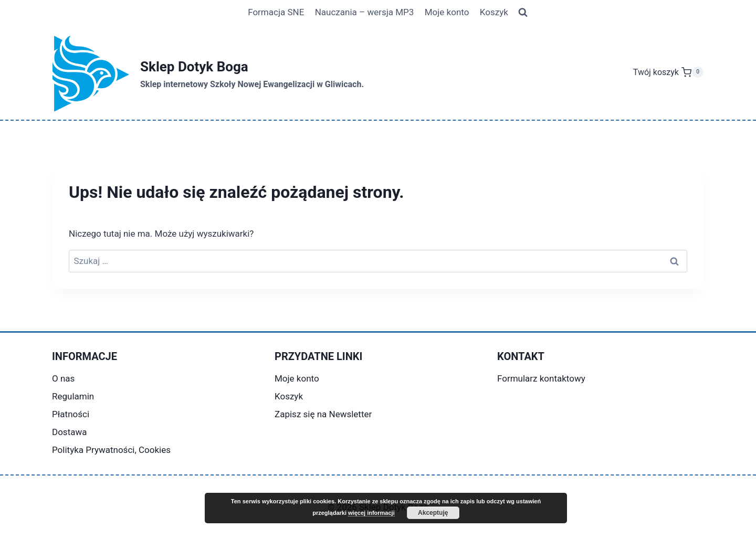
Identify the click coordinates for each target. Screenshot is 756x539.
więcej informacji (371, 513)
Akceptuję (433, 513)
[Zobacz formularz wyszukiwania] (523, 13)
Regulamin (73, 396)
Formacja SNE (276, 12)
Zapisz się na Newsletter (323, 414)
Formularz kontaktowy (541, 378)
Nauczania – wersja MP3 (365, 12)
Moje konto (447, 12)
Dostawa (69, 432)
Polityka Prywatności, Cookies (111, 450)
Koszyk (494, 12)
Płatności (71, 414)
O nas (63, 378)
